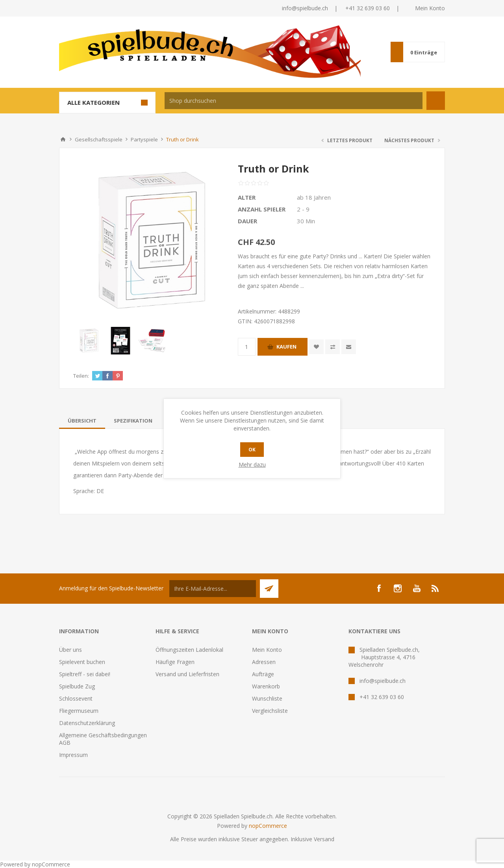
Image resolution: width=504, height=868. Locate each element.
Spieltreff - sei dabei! (85, 674)
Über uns (70, 650)
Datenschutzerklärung (87, 723)
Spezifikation (133, 421)
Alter (247, 197)
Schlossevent (76, 698)
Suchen (436, 101)
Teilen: (81, 376)
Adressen (264, 662)
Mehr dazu (252, 465)
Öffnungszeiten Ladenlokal (189, 650)
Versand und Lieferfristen (187, 674)
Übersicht (82, 421)
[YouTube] (417, 588)
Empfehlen (349, 347)
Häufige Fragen (175, 662)
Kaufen (286, 347)
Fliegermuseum (79, 711)
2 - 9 (303, 209)
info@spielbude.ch (305, 8)
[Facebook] (379, 588)
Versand (324, 839)
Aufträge (263, 674)
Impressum (73, 755)
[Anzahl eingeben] (247, 347)
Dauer (247, 221)
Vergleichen (333, 347)
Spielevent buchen (82, 662)
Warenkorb (266, 686)
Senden (269, 589)
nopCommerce (268, 826)
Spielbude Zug (77, 686)
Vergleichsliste (270, 711)
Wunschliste (267, 698)
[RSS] (435, 588)
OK (252, 450)
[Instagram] (398, 588)
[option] (89, 341)
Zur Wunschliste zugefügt (316, 347)
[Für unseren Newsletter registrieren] (213, 589)
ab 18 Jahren (314, 197)
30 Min (306, 221)
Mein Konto (430, 8)
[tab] (82, 421)
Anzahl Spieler (262, 209)
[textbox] (294, 101)
